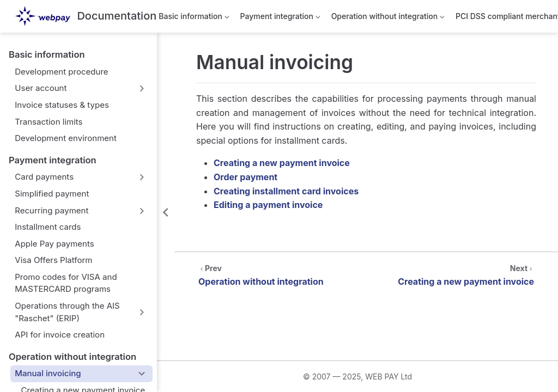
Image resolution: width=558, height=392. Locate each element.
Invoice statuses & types (62, 105)
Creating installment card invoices (286, 191)
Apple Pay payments (54, 244)
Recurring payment (51, 210)
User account (41, 88)
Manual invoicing (48, 373)
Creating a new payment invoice (282, 163)
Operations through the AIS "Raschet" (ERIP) (67, 312)
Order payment (245, 177)
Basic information (194, 18)
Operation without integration (389, 18)
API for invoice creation (60, 335)
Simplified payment (52, 194)
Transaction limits (48, 122)
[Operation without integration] (276, 274)
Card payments (44, 177)
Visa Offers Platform (53, 260)
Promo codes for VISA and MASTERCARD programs (66, 283)
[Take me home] (86, 17)
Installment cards (48, 227)
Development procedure (61, 72)
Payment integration (280, 18)
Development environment (66, 138)
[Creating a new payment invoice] (451, 274)
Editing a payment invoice (268, 205)
